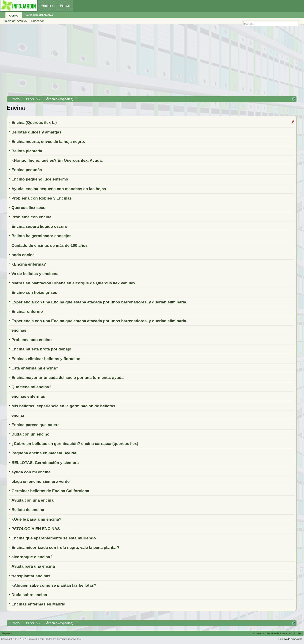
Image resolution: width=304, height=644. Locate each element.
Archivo (14, 16)
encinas (19, 330)
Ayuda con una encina (32, 500)
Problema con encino (32, 340)
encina (18, 415)
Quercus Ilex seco (28, 208)
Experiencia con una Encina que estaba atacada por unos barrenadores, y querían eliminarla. (99, 302)
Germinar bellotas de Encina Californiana (50, 491)
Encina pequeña (27, 170)
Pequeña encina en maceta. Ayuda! (45, 453)
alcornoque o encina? (32, 557)
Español (7, 633)
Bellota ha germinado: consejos (41, 236)
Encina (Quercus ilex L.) (34, 122)
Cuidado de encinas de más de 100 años (50, 245)
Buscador (38, 21)
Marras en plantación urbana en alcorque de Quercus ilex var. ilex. (74, 283)
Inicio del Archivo (16, 21)
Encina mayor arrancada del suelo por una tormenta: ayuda (68, 378)
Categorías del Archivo (39, 15)
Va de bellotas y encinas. (35, 274)
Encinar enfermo (27, 311)
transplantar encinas (31, 576)
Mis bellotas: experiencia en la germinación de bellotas (63, 406)
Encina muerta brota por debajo (41, 349)
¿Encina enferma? (29, 264)
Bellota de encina (28, 510)
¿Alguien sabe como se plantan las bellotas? (54, 585)
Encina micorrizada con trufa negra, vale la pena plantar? (65, 547)
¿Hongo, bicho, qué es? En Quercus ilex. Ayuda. (57, 160)
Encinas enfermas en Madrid (38, 604)
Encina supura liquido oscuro (39, 226)
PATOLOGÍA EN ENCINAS (36, 529)
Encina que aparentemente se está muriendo (54, 538)
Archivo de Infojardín (279, 633)
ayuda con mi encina (31, 472)
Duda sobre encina (29, 595)
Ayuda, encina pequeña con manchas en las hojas (59, 189)
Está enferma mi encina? (35, 368)
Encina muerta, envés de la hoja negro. (48, 142)
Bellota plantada (27, 151)
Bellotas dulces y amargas (36, 132)
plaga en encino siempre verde (40, 481)
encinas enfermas (28, 396)
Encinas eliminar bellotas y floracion (46, 359)
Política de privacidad (290, 639)
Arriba (298, 633)
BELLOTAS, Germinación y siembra (45, 463)
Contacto (259, 633)
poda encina (23, 255)
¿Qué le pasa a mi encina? (36, 519)
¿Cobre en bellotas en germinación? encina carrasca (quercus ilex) (75, 444)
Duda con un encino (30, 434)
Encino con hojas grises (34, 292)
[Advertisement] (144, 62)
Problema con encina (31, 217)
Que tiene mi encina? (31, 387)
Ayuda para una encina (33, 566)
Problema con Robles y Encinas (42, 198)
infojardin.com (36, 639)
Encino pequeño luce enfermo (40, 179)
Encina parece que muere (36, 425)
